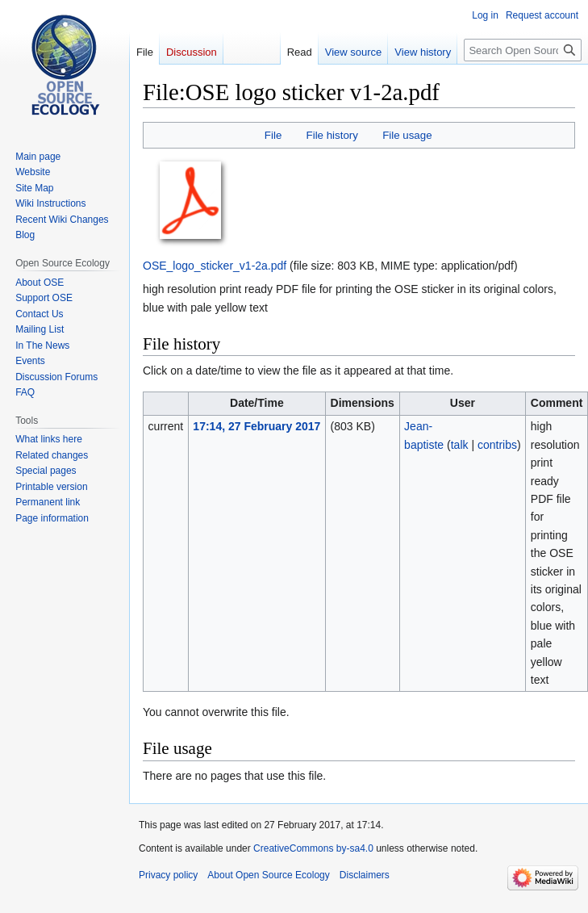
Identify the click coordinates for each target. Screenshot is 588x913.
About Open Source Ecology (268, 875)
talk (460, 445)
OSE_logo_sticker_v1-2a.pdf (215, 266)
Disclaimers (365, 875)
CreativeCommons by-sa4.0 (313, 848)
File (273, 135)
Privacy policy (168, 875)
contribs (497, 445)
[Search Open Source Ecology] (523, 50)
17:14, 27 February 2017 (256, 426)
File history (332, 135)
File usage (407, 135)
